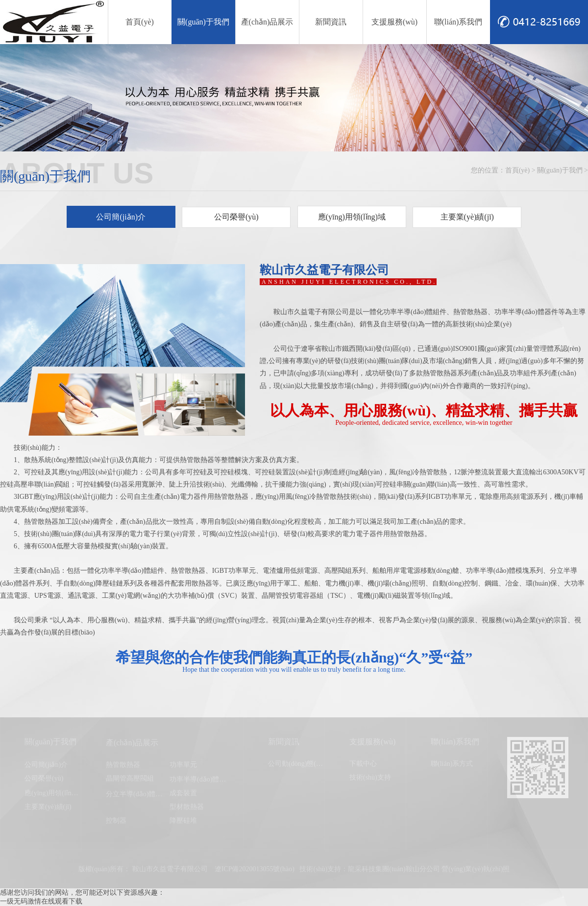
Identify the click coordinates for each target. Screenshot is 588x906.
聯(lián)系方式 (452, 764)
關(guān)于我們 (203, 22)
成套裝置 (183, 793)
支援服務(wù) (394, 22)
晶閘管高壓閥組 (130, 778)
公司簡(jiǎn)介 (121, 217)
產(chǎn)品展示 (267, 22)
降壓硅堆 (183, 820)
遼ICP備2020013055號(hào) (255, 869)
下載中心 (363, 764)
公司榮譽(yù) (236, 217)
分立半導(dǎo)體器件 (137, 794)
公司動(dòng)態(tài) (297, 764)
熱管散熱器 (123, 765)
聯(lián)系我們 (458, 22)
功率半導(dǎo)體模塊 (201, 779)
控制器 (116, 820)
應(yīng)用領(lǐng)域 (352, 217)
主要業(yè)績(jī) (467, 217)
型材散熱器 (187, 807)
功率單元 (183, 765)
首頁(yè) (140, 22)
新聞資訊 (331, 22)
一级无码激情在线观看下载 (41, 901)
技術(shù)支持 (370, 777)
